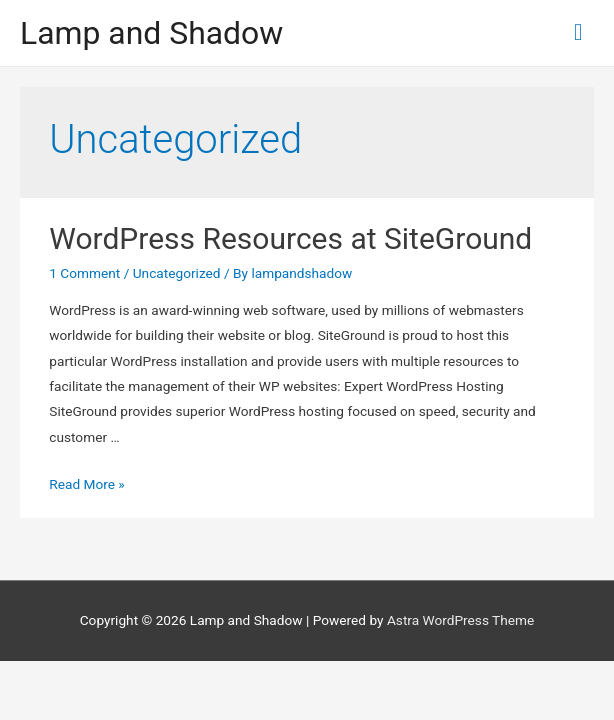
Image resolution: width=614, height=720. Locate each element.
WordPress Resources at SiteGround (290, 238)
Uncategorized (177, 273)
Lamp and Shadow (151, 33)
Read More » (87, 484)
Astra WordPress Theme (460, 620)
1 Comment (84, 273)
